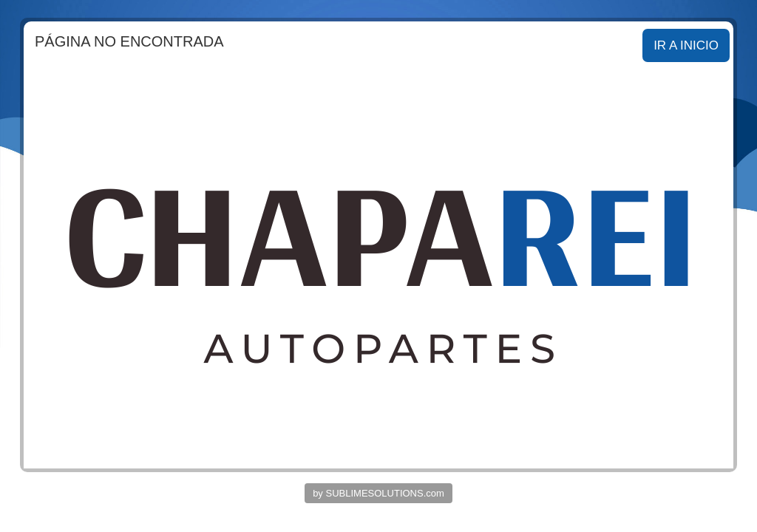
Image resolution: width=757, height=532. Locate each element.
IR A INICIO (686, 45)
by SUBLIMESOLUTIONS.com (378, 493)
